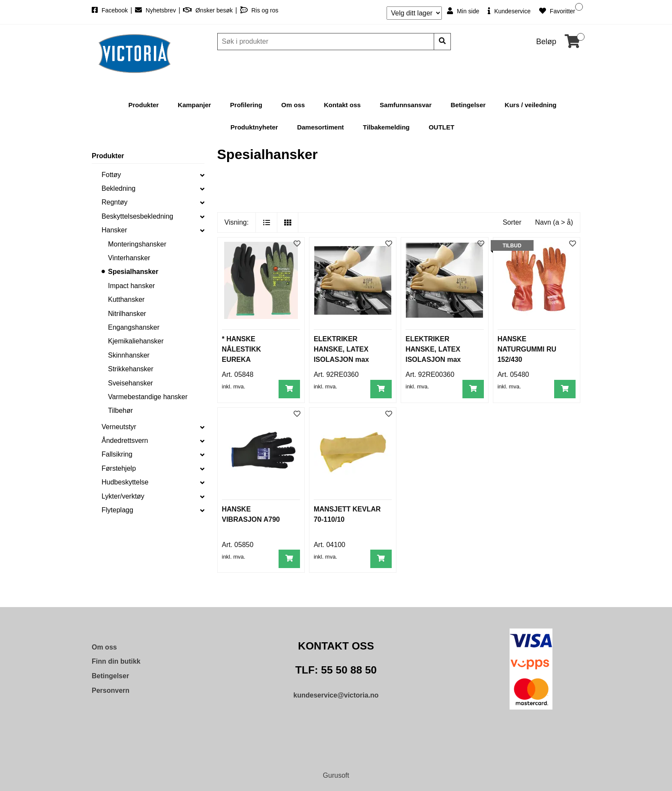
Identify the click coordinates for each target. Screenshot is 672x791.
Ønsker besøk (209, 10)
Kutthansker (126, 299)
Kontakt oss (342, 105)
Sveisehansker (130, 383)
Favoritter (557, 11)
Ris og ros (259, 10)
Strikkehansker (131, 369)
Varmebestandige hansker (148, 397)
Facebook (111, 10)
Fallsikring (117, 454)
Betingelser (468, 105)
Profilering (246, 105)
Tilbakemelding (386, 127)
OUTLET (441, 127)
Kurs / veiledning (531, 105)
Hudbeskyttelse (125, 482)
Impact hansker (131, 286)
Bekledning (118, 188)
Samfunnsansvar (406, 105)
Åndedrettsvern (125, 441)
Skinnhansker (129, 355)
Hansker (114, 230)
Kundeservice (509, 11)
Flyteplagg (117, 510)
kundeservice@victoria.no (336, 695)
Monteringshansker (137, 244)
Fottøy (111, 175)
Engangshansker (134, 327)
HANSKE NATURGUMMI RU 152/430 (527, 349)
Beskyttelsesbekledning (137, 216)
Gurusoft (336, 775)
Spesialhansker (133, 272)
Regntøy (114, 202)
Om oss (293, 105)
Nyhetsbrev (156, 10)
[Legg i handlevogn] (289, 389)
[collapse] (202, 175)
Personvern (111, 690)
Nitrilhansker (127, 314)
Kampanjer (195, 105)
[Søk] (327, 42)
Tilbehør (120, 411)
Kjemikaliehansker (136, 341)
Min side (463, 11)
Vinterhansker (129, 258)
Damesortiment (320, 127)
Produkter (144, 105)
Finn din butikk (116, 661)
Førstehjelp (119, 468)
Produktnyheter (254, 127)
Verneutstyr (119, 427)
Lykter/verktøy (123, 496)
